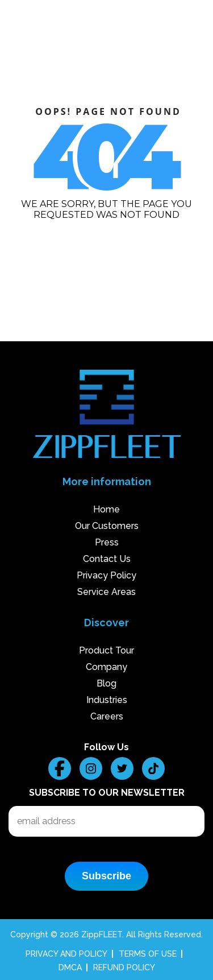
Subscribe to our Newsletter (107, 793)
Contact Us (107, 559)
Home (106, 509)
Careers (107, 716)
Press (107, 542)
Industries (107, 700)
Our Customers (107, 526)
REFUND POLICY (124, 967)
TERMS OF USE (148, 954)
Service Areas (106, 592)
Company (106, 667)
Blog (106, 683)
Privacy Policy (106, 575)
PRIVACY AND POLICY (66, 954)
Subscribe (106, 876)
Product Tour (106, 650)
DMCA (70, 967)
